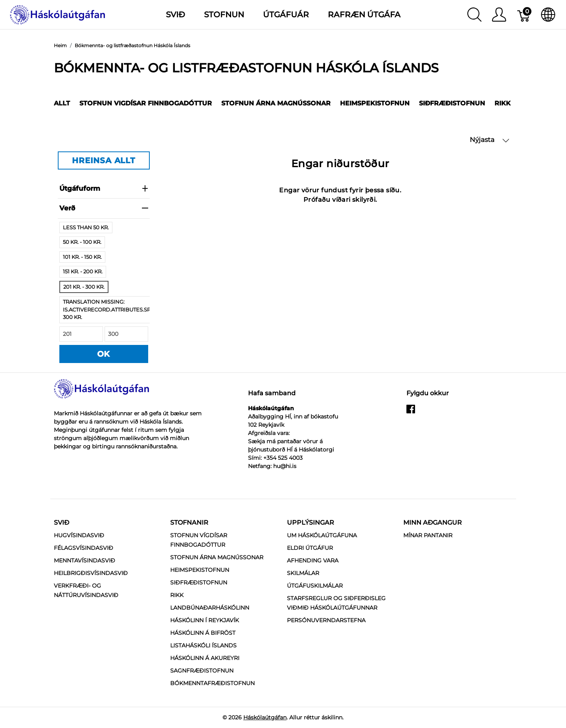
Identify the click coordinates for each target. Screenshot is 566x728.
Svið (62, 523)
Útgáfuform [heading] (104, 188)
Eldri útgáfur (310, 548)
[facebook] (411, 412)
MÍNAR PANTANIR (428, 535)
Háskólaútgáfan (265, 717)
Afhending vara (313, 560)
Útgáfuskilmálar (315, 586)
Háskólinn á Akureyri (205, 658)
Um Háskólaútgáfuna (322, 535)
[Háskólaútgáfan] (58, 14)
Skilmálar (303, 573)
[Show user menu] (499, 15)
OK (104, 354)
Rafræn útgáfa (364, 15)
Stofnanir (189, 523)
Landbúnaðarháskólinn (210, 608)
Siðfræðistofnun (452, 103)
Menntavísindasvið (85, 560)
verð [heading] (104, 208)
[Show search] (474, 15)
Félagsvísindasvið (84, 548)
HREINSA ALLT (104, 160)
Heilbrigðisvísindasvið (91, 573)
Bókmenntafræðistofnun (212, 683)
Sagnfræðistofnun (202, 671)
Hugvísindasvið (79, 535)
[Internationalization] (548, 15)
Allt (62, 103)
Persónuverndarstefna (326, 620)
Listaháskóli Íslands (203, 645)
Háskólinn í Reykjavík (205, 620)
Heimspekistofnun (375, 103)
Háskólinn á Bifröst (203, 633)
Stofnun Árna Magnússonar (276, 103)
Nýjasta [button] (490, 140)
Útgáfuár (286, 15)
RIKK (503, 103)
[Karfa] (524, 15)
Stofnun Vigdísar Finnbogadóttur (146, 103)
